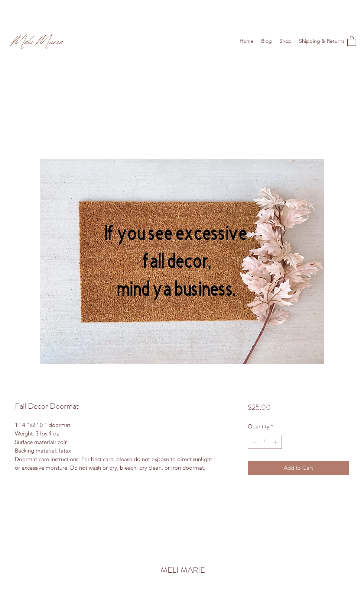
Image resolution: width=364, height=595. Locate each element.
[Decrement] (254, 442)
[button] (352, 41)
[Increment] (276, 442)
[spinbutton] (265, 442)
